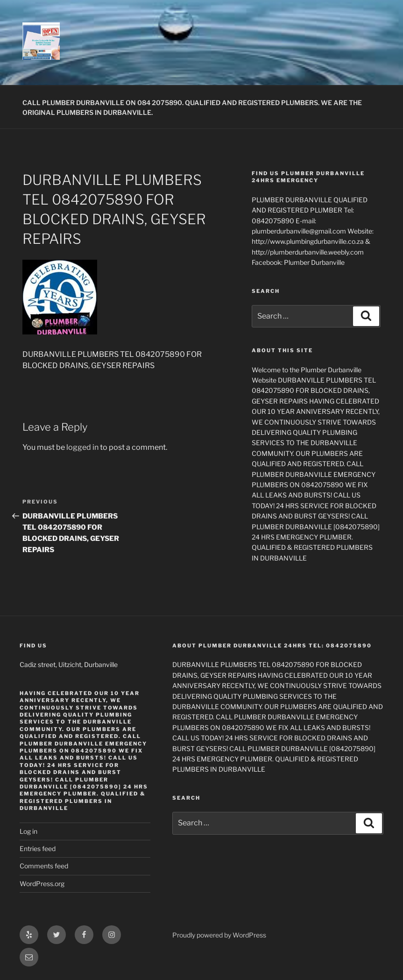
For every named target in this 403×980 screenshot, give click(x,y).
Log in (28, 831)
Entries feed (38, 849)
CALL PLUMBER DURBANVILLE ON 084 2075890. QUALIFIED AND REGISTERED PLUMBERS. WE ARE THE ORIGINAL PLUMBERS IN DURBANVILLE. (192, 107)
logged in (82, 447)
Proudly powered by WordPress (219, 935)
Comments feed (44, 866)
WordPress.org (42, 884)
